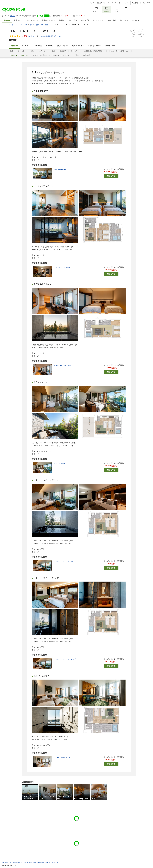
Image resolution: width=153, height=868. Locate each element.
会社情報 (5, 862)
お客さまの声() (95, 46)
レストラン (43, 51)
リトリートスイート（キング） (66, 659)
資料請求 (55, 862)
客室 (32, 51)
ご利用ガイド (101, 3)
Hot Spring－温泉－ (40, 55)
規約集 (48, 862)
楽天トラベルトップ (16, 25)
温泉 (53, 51)
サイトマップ (112, 3)
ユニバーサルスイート (62, 757)
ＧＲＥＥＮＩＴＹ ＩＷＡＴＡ (33, 31)
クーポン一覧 (110, 46)
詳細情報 (87, 55)
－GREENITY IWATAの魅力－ (93, 51)
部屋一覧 (49, 46)
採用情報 (41, 862)
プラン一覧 (38, 46)
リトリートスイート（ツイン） (66, 561)
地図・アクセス (78, 46)
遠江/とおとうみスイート (63, 365)
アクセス (74, 51)
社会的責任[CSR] (30, 862)
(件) (31, 36)
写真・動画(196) (62, 46)
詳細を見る (111, 176)
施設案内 (63, 51)
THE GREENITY (60, 169)
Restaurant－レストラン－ (61, 55)
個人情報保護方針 (16, 862)
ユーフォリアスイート (62, 267)
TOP (12, 51)
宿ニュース (26, 46)
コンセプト (22, 51)
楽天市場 (135, 3)
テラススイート (60, 463)
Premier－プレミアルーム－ (119, 51)
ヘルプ (92, 3)
